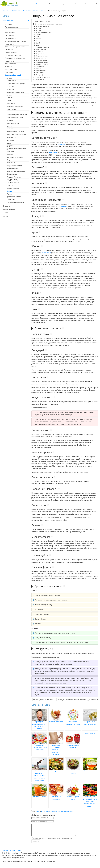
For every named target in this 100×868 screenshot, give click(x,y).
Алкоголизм (11, 86)
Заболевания (41, 4)
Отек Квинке (11, 163)
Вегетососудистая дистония (17, 115)
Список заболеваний (13, 75)
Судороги (10, 194)
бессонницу (61, 144)
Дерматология (10, 33)
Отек (8, 160)
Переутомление (12, 168)
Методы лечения (66, 4)
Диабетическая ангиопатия (16, 149)
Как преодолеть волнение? (43, 700)
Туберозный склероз (14, 197)
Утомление (11, 200)
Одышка (10, 154)
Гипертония (11, 140)
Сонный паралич (13, 188)
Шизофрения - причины (15, 202)
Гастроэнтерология (12, 27)
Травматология (11, 64)
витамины (45, 811)
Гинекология (10, 30)
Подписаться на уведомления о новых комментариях (53, 841)
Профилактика (12, 174)
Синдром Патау (12, 180)
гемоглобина (46, 253)
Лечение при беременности (15, 47)
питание (52, 811)
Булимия (10, 112)
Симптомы (9, 72)
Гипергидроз (11, 137)
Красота (78, 4)
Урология (8, 67)
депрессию (53, 153)
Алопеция (10, 89)
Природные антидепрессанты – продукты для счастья (77, 700)
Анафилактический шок (15, 92)
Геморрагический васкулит (16, 135)
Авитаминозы (11, 81)
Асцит (9, 101)
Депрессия (10, 146)
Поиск (19, 853)
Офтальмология (11, 53)
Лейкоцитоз (11, 152)
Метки (12, 853)
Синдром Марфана (14, 177)
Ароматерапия (90, 733)
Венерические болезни (15, 118)
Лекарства (52, 4)
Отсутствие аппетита (14, 166)
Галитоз (9, 126)
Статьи (87, 4)
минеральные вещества (65, 811)
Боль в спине (11, 109)
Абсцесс (10, 78)
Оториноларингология (13, 55)
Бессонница (11, 103)
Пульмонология (11, 38)
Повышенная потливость (16, 171)
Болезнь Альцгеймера (15, 106)
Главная (5, 853)
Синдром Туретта (13, 183)
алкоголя (64, 206)
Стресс (9, 191)
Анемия (9, 95)
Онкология (9, 50)
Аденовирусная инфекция (16, 84)
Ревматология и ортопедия (15, 58)
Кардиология (10, 44)
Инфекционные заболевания (16, 41)
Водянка (10, 120)
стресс (38, 811)
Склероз (10, 185)
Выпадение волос (13, 123)
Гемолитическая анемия (15, 132)
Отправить (36, 843)
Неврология (9, 61)
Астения (10, 98)
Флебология (9, 36)
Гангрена (10, 129)
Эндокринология (11, 69)
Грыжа (9, 143)
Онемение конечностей (15, 157)
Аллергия (9, 24)
